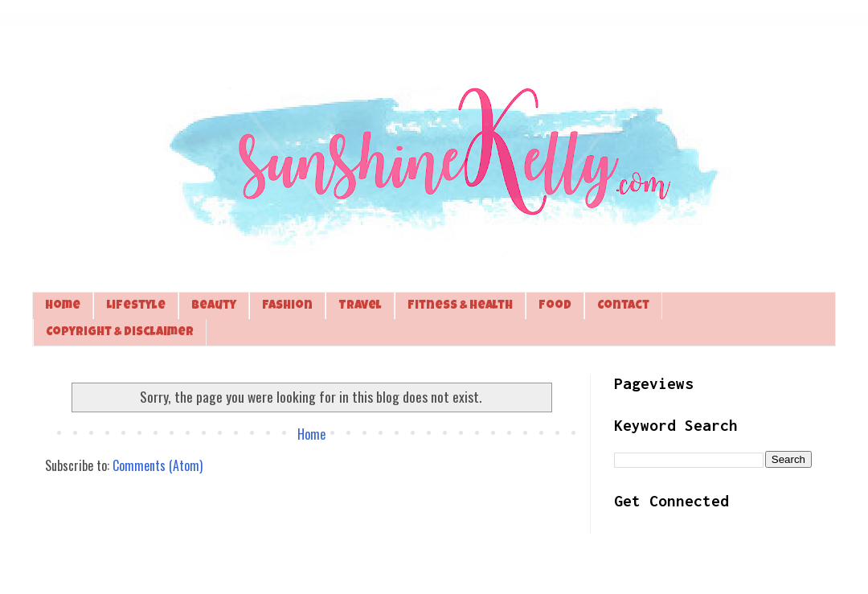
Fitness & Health (460, 306)
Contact (623, 306)
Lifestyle (136, 306)
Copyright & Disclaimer (120, 332)
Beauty (214, 306)
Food (555, 306)
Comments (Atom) (158, 465)
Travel (360, 306)
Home (63, 306)
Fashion (287, 306)
